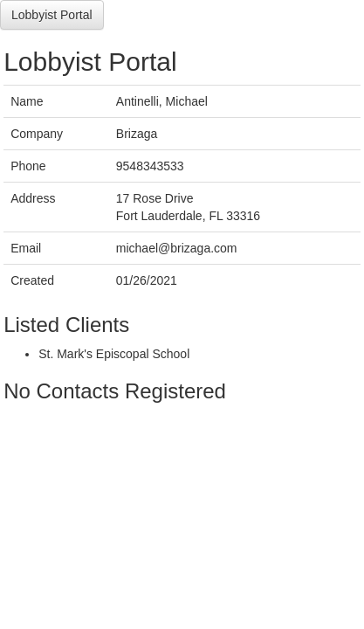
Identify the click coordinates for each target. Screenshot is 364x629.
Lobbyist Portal (52, 15)
